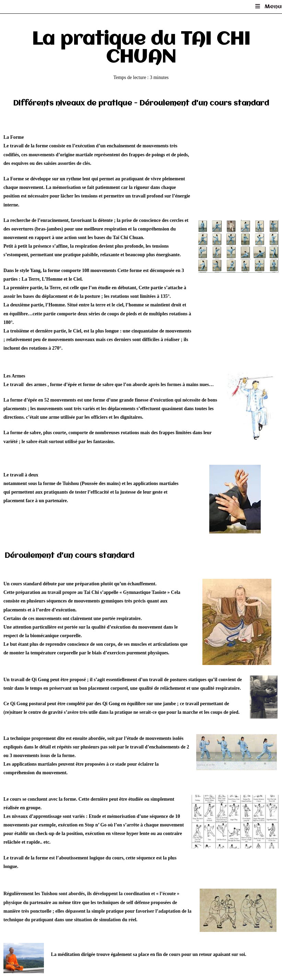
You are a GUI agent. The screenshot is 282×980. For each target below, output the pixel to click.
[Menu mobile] (269, 7)
